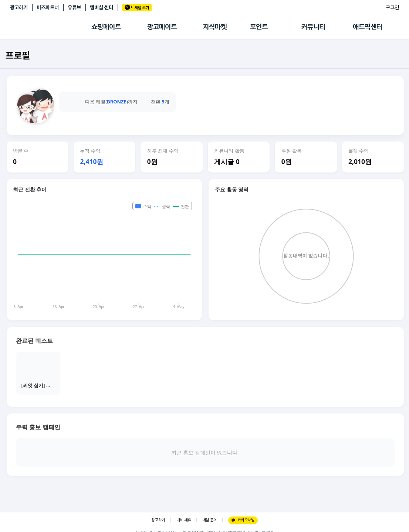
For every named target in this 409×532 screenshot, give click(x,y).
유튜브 (74, 7)
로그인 (392, 7)
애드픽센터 (368, 27)
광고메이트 (162, 27)
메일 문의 (209, 520)
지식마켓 (215, 27)
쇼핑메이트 (106, 27)
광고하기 (19, 7)
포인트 (259, 27)
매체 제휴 (184, 520)
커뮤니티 (313, 27)
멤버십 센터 (102, 7)
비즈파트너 (48, 7)
